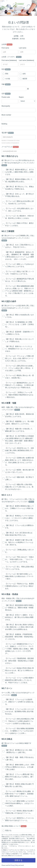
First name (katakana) (9, 60)
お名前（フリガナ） (12, 57)
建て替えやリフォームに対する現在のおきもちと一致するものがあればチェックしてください (18, 163)
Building (4, 124)
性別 (6, 69)
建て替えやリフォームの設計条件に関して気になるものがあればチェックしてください (18, 308)
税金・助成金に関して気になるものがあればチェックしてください (18, 600)
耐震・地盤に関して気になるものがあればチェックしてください (18, 408)
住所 (6, 94)
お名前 (7, 44)
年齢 (6, 84)
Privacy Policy (14, 865)
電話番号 (8, 133)
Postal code (6, 97)
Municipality (6, 106)
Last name (23, 48)
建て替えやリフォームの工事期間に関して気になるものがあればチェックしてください (18, 238)
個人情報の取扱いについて (14, 826)
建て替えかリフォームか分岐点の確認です (16, 744)
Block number (6, 115)
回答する (18, 860)
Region (21, 97)
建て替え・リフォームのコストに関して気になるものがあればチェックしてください (18, 500)
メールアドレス (10, 147)
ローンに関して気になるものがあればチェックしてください (18, 694)
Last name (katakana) (26, 60)
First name (5, 48)
